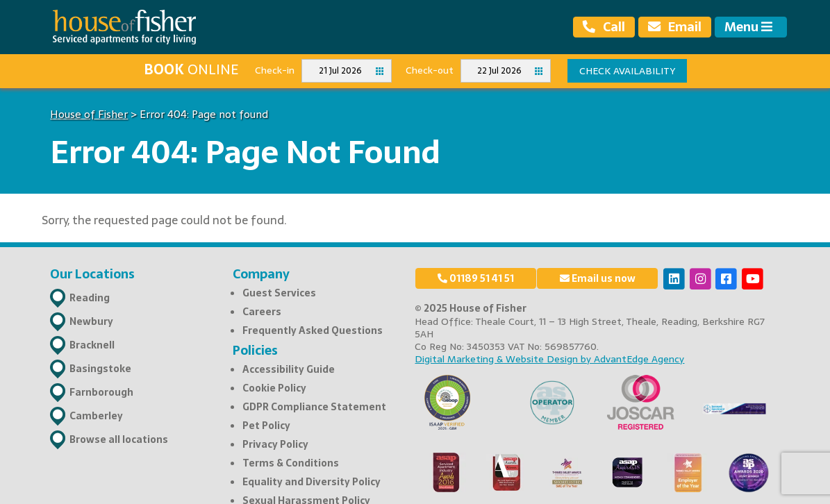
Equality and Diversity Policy (312, 482)
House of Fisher (89, 114)
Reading (90, 298)
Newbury (91, 321)
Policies (255, 350)
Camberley (96, 416)
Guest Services (279, 293)
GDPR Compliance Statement (314, 407)
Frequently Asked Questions (313, 330)
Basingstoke (100, 369)
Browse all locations (119, 439)
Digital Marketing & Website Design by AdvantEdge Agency (549, 359)
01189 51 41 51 (476, 278)
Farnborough (101, 392)
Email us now (598, 278)
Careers (262, 312)
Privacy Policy (275, 444)
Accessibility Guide (289, 369)
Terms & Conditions (291, 463)
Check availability (627, 71)
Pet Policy (266, 426)
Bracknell (92, 345)
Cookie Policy (274, 388)
